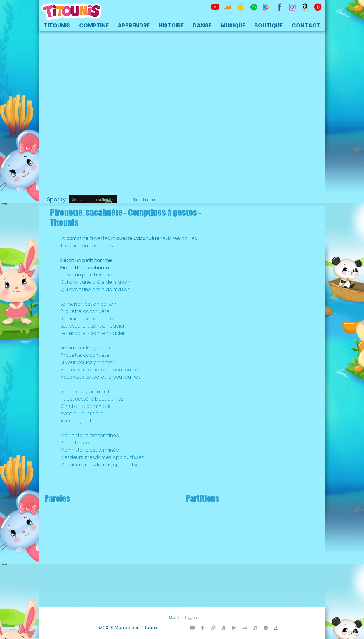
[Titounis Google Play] (267, 7)
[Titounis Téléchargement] (276, 628)
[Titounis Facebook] (203, 628)
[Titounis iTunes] (255, 628)
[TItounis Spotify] (254, 7)
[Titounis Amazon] (305, 7)
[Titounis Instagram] (292, 7)
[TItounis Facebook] (279, 7)
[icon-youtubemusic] (318, 7)
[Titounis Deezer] (228, 7)
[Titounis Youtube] (215, 7)
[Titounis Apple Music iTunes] (241, 7)
